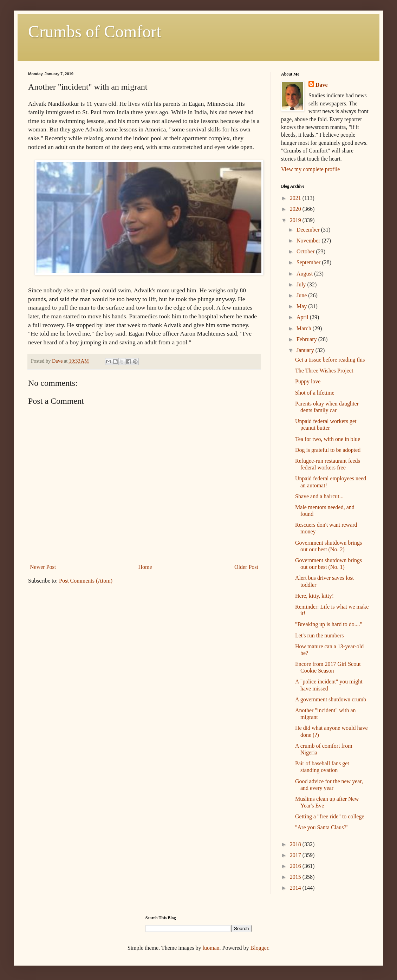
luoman (211, 948)
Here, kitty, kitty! (314, 596)
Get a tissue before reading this (330, 360)
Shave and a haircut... (319, 496)
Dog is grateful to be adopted (328, 450)
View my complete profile (310, 169)
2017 (296, 855)
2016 (296, 866)
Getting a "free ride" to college (330, 816)
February (307, 339)
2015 (296, 877)
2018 (296, 844)
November (309, 241)
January (306, 350)
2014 (296, 888)
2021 (296, 198)
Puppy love (308, 381)
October (306, 251)
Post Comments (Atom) (86, 581)
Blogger (259, 948)
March (305, 328)
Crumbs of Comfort (95, 31)
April (303, 317)
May (302, 306)
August (305, 274)
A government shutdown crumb (331, 699)
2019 (296, 220)
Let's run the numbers (319, 635)
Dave (322, 85)
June (302, 295)
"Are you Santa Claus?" (322, 827)
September (309, 262)
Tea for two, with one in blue (328, 439)
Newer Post (43, 567)
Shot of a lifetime (315, 393)
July (302, 284)
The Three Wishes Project (324, 371)
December (309, 230)
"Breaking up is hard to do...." (329, 624)
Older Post (246, 567)
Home (145, 567)
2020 (296, 209)
